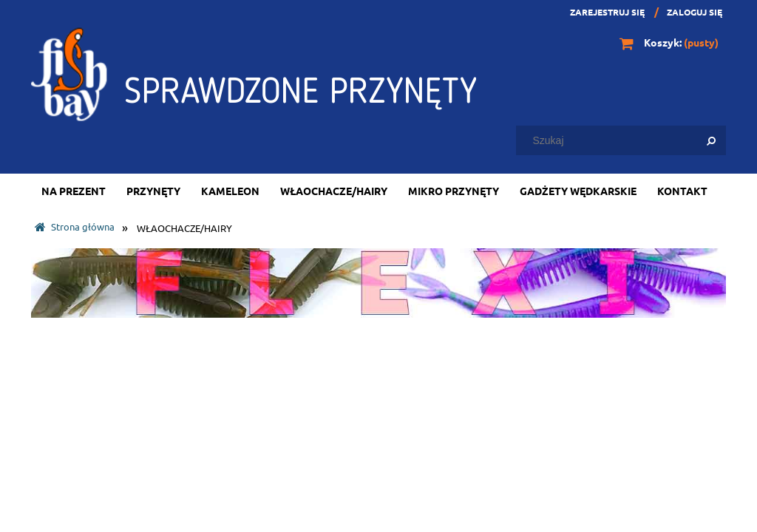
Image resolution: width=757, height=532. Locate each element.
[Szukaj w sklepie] (624, 140)
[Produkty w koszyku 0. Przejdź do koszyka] (670, 42)
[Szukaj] (711, 140)
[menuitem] (74, 191)
